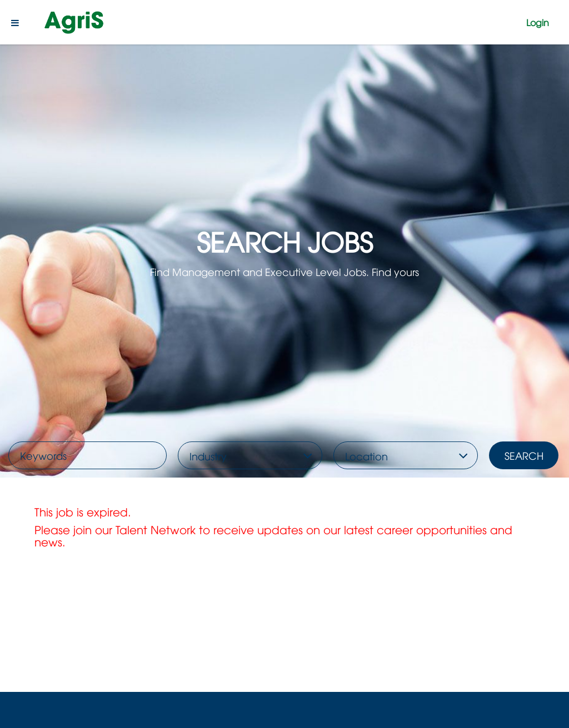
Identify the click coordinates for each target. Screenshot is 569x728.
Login (538, 22)
